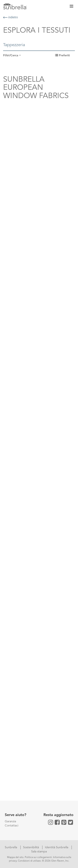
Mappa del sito (15, 857)
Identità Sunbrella (57, 847)
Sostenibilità (31, 847)
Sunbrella (11, 847)
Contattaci (12, 826)
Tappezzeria (14, 45)
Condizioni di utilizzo (29, 861)
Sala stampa (39, 852)
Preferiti (63, 55)
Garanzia (10, 821)
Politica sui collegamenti (38, 857)
